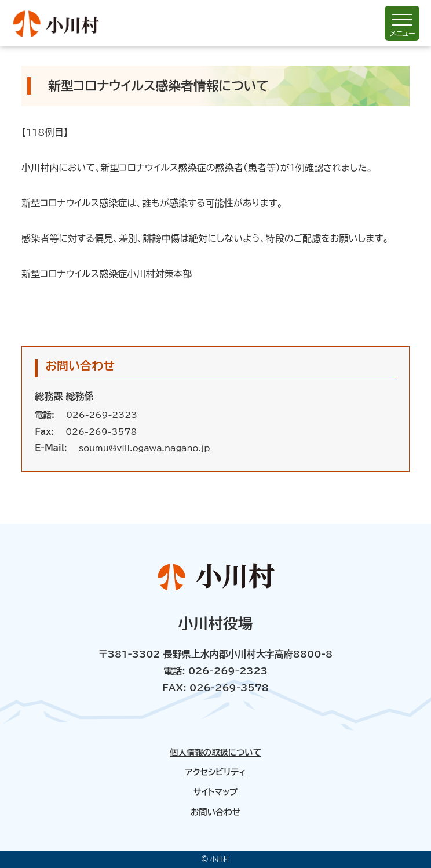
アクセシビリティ (216, 772)
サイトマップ (216, 792)
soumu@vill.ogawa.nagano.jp (145, 448)
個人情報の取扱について (216, 753)
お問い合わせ (216, 812)
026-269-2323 (102, 415)
